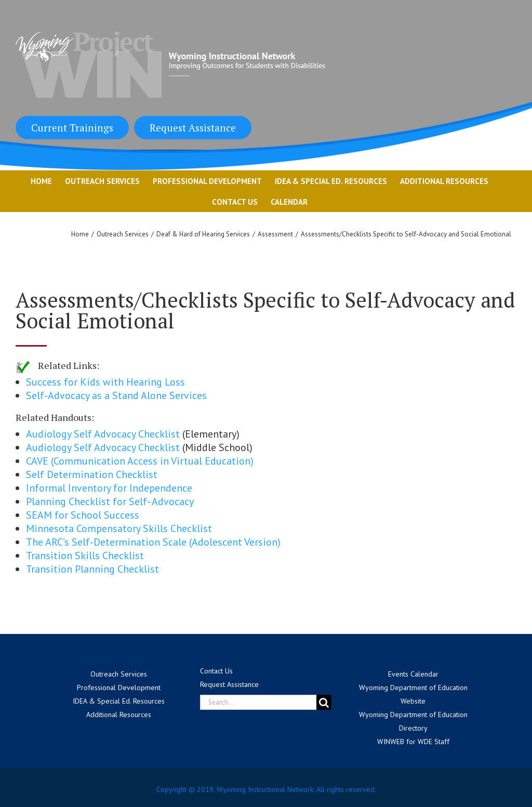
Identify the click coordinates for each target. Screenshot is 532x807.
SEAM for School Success (83, 515)
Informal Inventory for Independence (109, 488)
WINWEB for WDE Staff (413, 742)
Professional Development (119, 687)
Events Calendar (413, 674)
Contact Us (216, 671)
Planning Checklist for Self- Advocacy (110, 501)
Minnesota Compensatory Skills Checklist (119, 528)
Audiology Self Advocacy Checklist (103, 434)
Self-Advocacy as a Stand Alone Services (116, 395)
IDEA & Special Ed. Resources (119, 701)
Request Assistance (193, 128)
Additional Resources (119, 715)
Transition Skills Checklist (85, 555)
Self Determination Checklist (92, 474)
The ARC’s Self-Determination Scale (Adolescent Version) (153, 542)
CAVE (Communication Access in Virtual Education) (140, 461)
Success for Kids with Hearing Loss (105, 382)
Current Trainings (72, 128)
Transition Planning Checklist (92, 569)
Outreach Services (119, 674)
